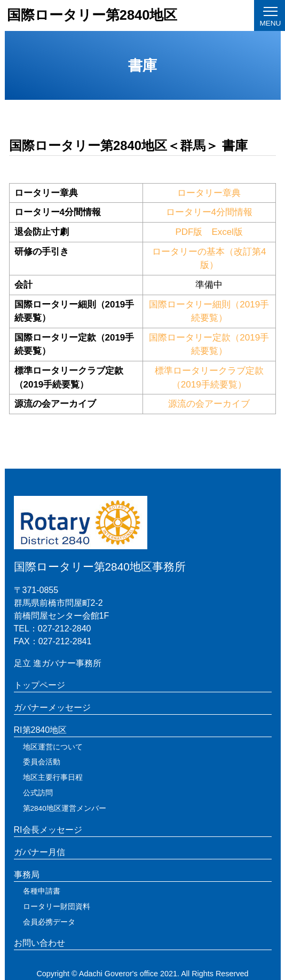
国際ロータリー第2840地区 (92, 15)
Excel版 (227, 232)
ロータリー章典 (209, 193)
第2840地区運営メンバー (65, 808)
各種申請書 (42, 891)
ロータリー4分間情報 (209, 212)
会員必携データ (49, 922)
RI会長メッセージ (48, 830)
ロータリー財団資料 (57, 907)
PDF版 (189, 232)
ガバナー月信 (39, 852)
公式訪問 (38, 793)
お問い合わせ (39, 943)
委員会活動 (42, 762)
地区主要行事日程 (53, 777)
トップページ (39, 685)
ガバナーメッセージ (52, 708)
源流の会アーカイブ (209, 404)
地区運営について (53, 747)
